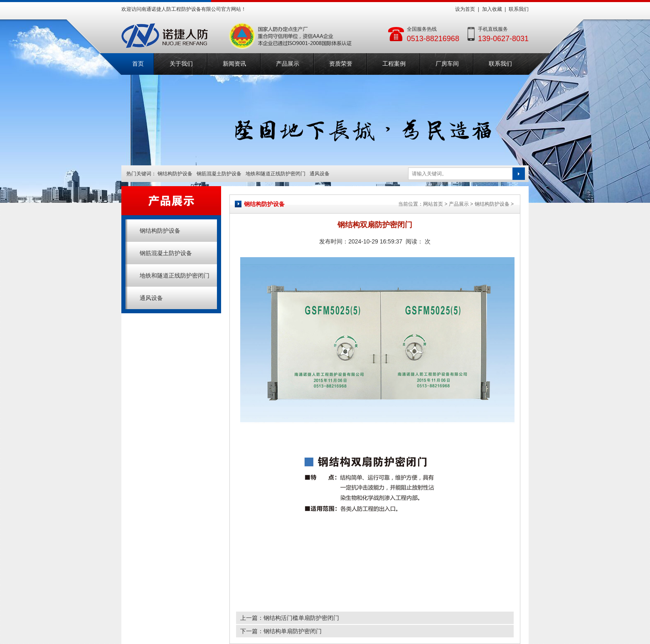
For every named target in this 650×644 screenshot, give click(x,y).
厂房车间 (447, 64)
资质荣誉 (341, 64)
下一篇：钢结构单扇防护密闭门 (281, 631)
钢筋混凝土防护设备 (219, 174)
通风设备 (320, 174)
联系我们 (519, 9)
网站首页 (433, 204)
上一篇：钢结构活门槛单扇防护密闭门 (290, 618)
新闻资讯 (234, 64)
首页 (138, 64)
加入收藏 (492, 9)
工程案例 (394, 64)
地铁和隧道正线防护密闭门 (276, 174)
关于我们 (181, 64)
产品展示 (288, 64)
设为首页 (465, 9)
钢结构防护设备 (175, 174)
